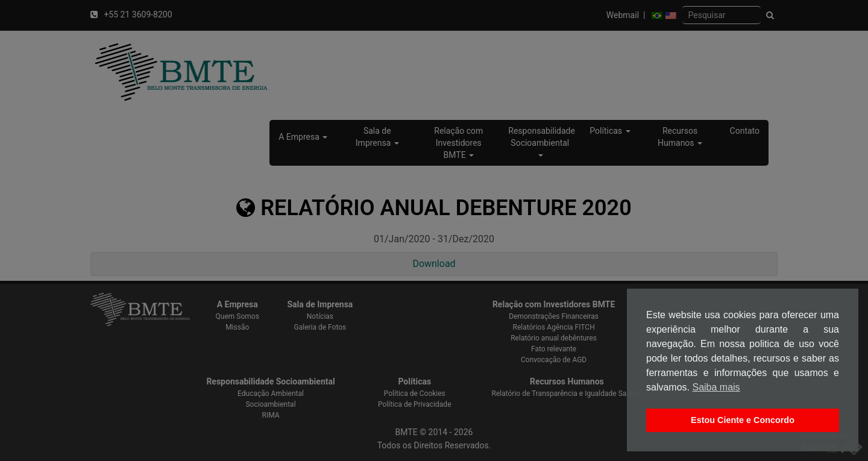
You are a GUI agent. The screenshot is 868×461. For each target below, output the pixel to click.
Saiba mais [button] (716, 387)
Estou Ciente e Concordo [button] (743, 420)
